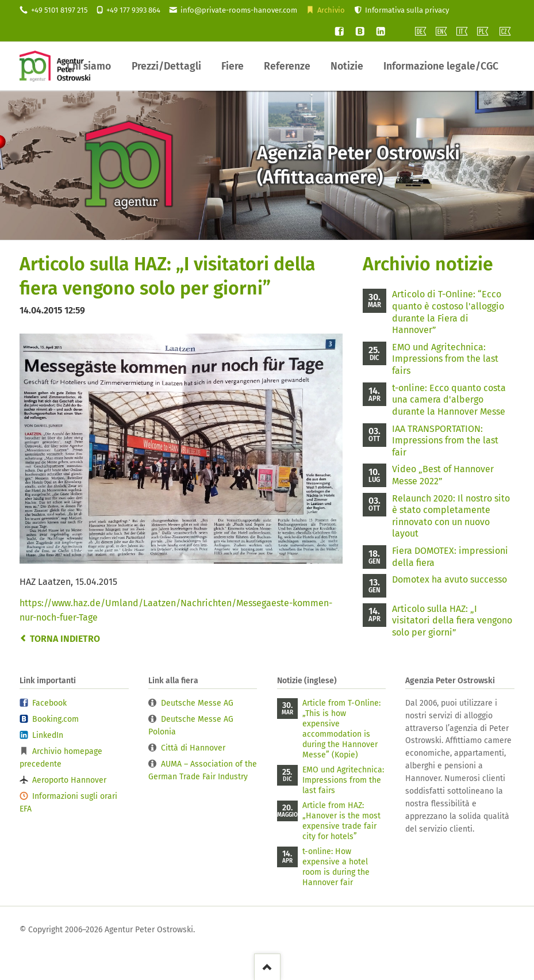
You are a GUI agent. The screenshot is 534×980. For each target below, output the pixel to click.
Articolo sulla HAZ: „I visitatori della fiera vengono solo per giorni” (452, 621)
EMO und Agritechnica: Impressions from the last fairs (445, 359)
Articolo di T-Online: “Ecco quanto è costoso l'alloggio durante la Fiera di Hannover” (448, 312)
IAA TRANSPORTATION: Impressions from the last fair (445, 441)
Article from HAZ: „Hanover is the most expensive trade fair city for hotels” (341, 821)
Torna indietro (65, 639)
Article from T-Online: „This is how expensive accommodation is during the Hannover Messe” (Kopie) (341, 729)
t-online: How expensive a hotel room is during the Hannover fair (336, 867)
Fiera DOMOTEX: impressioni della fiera (450, 557)
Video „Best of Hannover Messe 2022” (443, 475)
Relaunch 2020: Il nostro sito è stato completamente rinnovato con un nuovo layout (451, 516)
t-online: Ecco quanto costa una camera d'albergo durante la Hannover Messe (449, 400)
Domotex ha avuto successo (450, 579)
